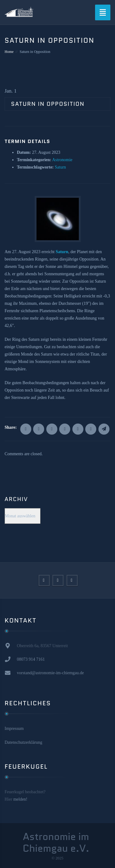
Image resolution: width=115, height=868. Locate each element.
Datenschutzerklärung (23, 742)
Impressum (14, 729)
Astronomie (62, 160)
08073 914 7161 (31, 659)
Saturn (61, 167)
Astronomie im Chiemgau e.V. (56, 843)
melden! (20, 799)
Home (9, 52)
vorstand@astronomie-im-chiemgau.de (50, 673)
